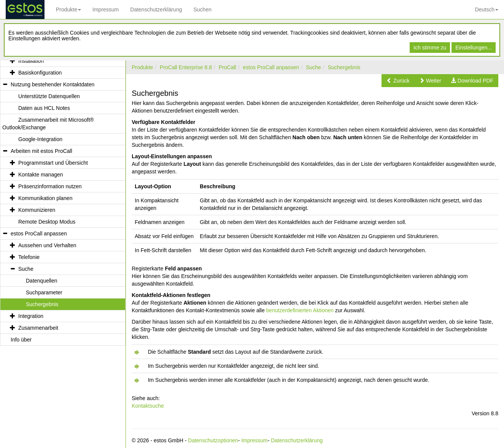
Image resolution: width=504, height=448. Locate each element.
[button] (398, 81)
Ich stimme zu (430, 48)
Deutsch (487, 10)
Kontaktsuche (148, 406)
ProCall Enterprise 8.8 (186, 67)
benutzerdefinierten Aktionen (300, 310)
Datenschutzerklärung (156, 10)
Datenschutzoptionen (213, 440)
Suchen (202, 10)
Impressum (106, 10)
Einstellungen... (474, 48)
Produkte (68, 10)
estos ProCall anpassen (271, 67)
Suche (313, 67)
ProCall (227, 67)
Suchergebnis (344, 67)
